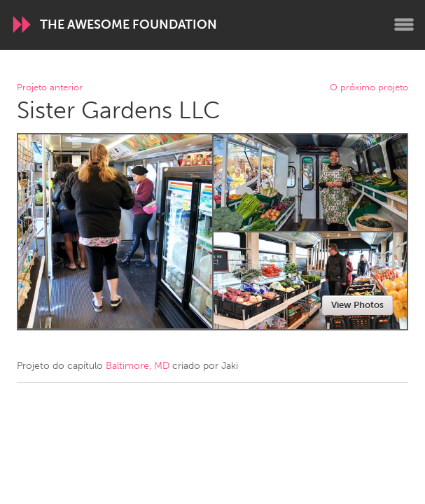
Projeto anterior (50, 88)
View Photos (357, 305)
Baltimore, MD (138, 366)
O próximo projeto (369, 88)
